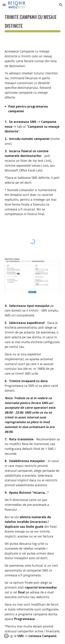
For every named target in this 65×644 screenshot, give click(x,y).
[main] (33, 22)
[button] (4, 5)
